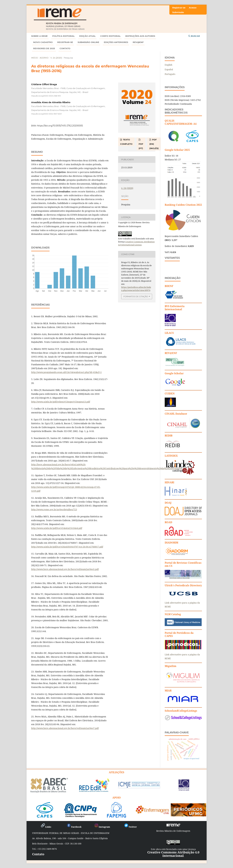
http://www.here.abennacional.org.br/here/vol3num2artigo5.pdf (65, 569)
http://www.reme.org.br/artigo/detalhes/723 (54, 509)
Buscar (194, 36)
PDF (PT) (141, 146)
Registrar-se (65, 42)
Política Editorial (63, 36)
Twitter (130, 827)
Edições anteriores (116, 42)
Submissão (178, 12)
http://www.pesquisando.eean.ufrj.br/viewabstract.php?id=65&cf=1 (66, 372)
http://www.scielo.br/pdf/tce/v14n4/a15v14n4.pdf (57, 528)
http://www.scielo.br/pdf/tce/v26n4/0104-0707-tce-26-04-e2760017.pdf (67, 547)
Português (170, 74)
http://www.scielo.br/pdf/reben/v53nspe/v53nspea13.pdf (61, 402)
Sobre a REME (39, 36)
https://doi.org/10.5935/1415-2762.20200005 (60, 126)
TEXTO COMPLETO (126, 142)
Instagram (102, 827)
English (169, 65)
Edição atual (87, 36)
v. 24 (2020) (56, 58)
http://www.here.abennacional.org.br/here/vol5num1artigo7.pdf (65, 728)
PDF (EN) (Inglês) (154, 144)
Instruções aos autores (140, 36)
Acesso (193, 8)
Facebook (74, 827)
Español (169, 69)
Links (46, 827)
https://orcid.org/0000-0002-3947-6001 (46, 114)
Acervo (44, 58)
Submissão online (88, 42)
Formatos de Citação (136, 296)
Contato (65, 48)
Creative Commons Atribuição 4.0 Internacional (173, 854)
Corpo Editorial (110, 36)
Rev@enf (138, 42)
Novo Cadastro (43, 42)
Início (35, 58)
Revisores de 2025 (44, 48)
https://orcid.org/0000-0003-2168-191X (46, 96)
